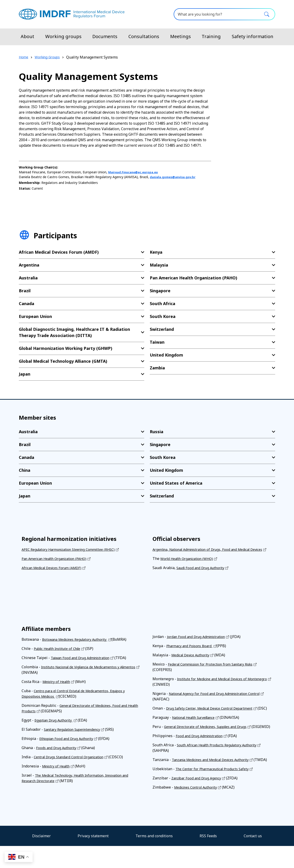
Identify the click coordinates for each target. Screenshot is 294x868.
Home (24, 57)
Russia (157, 432)
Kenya (156, 252)
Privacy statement (93, 858)
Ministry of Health (58, 687)
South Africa (163, 303)
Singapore (160, 291)
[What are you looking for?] (224, 14)
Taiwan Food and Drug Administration (84, 663)
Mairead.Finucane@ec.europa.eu (135, 172)
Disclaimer (41, 858)
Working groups (63, 36)
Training (211, 36)
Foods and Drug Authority (58, 753)
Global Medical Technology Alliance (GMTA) (63, 361)
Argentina (29, 265)
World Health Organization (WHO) (190, 564)
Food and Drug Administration (202, 752)
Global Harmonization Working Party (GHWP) (66, 348)
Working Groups (49, 57)
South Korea (163, 316)
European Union (35, 316)
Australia (28, 278)
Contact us (253, 858)
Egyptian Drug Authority (56, 726)
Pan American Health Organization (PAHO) (194, 278)
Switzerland (162, 329)
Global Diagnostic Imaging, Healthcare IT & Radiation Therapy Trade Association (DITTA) (74, 332)
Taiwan (157, 342)
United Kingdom (166, 355)
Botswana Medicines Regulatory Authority (79, 645)
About (27, 36)
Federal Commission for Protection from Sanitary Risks (215, 670)
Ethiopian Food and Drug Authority (69, 744)
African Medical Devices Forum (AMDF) (59, 252)
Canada (27, 303)
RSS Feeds (208, 858)
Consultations (144, 36)
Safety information (253, 36)
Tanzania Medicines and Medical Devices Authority (216, 776)
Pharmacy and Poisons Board (192, 651)
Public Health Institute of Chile (61, 654)
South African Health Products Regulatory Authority (221, 761)
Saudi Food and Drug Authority (203, 573)
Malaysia (159, 265)
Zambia (157, 368)
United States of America (176, 483)
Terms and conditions (154, 858)
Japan (25, 374)
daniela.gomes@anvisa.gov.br (174, 177)
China (25, 470)
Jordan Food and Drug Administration (199, 642)
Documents (105, 36)
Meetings (181, 36)
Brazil (25, 291)
